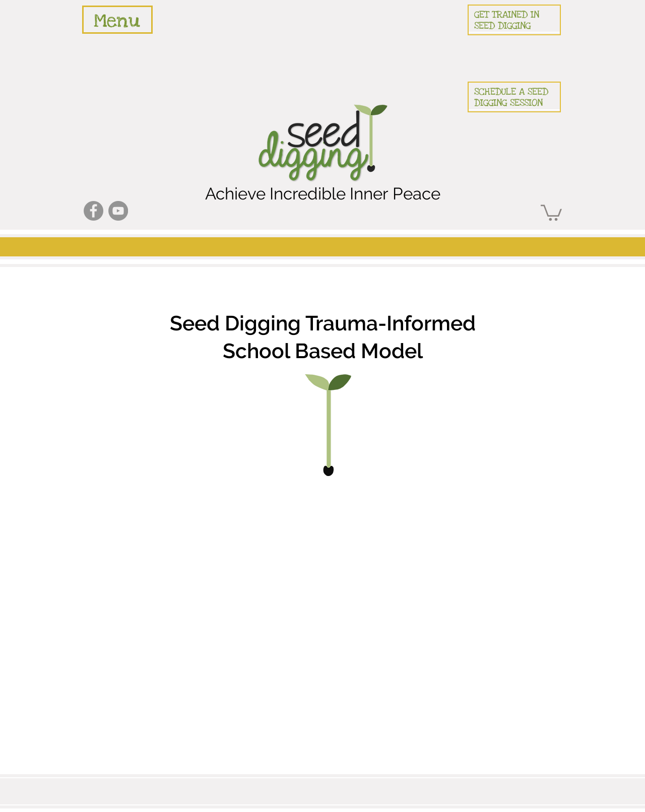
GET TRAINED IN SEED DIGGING (507, 20)
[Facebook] (93, 211)
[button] (551, 212)
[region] (117, 20)
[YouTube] (118, 211)
